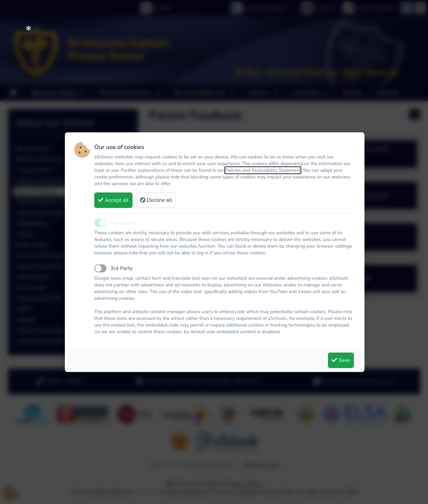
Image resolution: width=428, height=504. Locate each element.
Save (341, 360)
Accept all (113, 200)
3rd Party (122, 268)
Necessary (123, 223)
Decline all (156, 200)
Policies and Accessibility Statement (263, 170)
